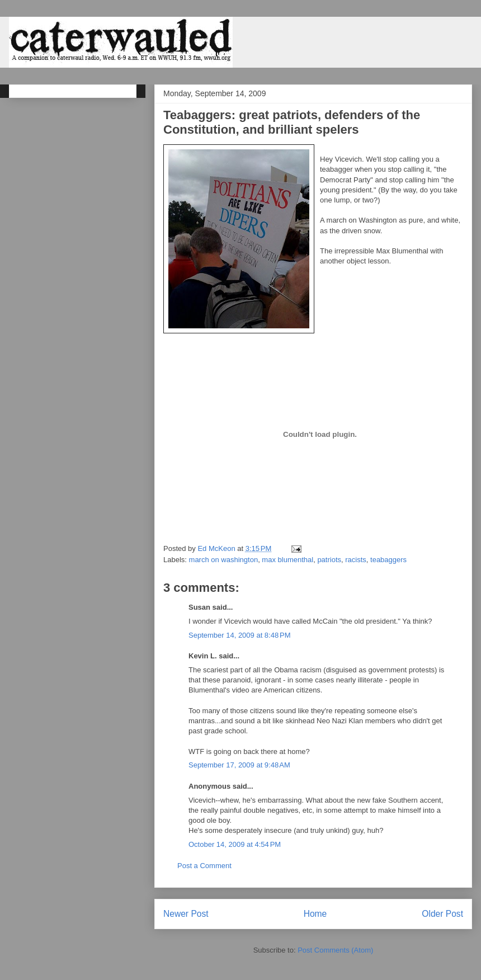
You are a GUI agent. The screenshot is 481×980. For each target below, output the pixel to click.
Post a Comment (204, 866)
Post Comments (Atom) (335, 950)
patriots (329, 560)
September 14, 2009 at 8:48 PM (239, 635)
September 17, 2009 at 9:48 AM (239, 765)
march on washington (224, 560)
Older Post (442, 914)
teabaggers (388, 560)
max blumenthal (287, 560)
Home (315, 914)
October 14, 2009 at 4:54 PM (235, 844)
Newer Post (186, 914)
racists (356, 560)
